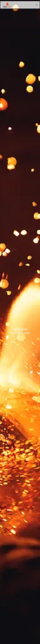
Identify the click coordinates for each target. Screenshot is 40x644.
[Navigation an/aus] (37, 5)
